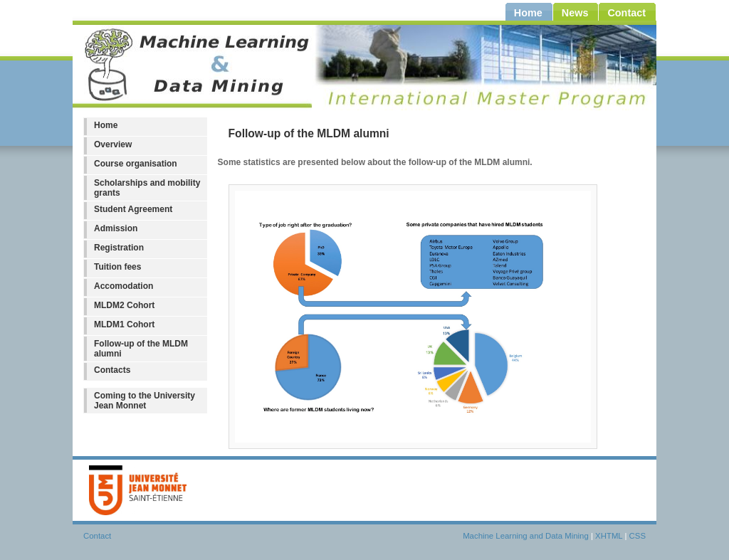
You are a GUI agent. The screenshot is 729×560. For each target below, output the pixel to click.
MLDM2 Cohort (124, 305)
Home (106, 125)
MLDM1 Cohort (124, 324)
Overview (113, 144)
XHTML (609, 536)
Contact (97, 536)
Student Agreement (133, 209)
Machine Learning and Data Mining (526, 536)
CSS (638, 536)
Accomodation (124, 286)
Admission (116, 228)
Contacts (112, 370)
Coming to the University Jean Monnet (145, 401)
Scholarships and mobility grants (147, 188)
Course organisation (136, 164)
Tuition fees (117, 267)
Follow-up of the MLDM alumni (141, 349)
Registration (119, 248)
